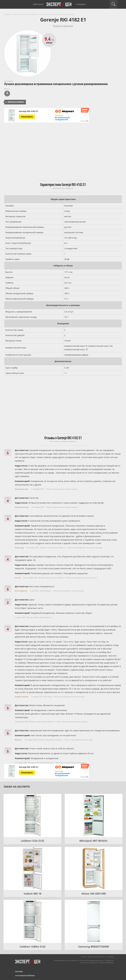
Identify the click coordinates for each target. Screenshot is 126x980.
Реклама (19, 971)
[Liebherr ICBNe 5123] (32, 921)
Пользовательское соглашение (66, 960)
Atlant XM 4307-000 (94, 894)
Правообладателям (106, 963)
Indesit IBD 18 (32, 894)
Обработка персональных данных (97, 961)
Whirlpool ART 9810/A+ (94, 841)
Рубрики (81, 4)
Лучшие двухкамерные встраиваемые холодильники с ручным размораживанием (56, 84)
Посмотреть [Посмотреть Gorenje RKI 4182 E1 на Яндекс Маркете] (27, 117)
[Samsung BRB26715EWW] (94, 921)
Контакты (110, 957)
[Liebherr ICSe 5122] (32, 815)
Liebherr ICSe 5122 (32, 841)
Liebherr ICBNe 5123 (32, 947)
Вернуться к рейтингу (15, 102)
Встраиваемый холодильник (62, 118)
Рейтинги (38, 4)
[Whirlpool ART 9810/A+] (94, 815)
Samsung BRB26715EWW (94, 947)
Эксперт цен (59, 5)
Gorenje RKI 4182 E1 (29, 111)
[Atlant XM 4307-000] (94, 868)
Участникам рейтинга (25, 976)
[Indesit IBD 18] (32, 868)
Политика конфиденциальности (91, 960)
